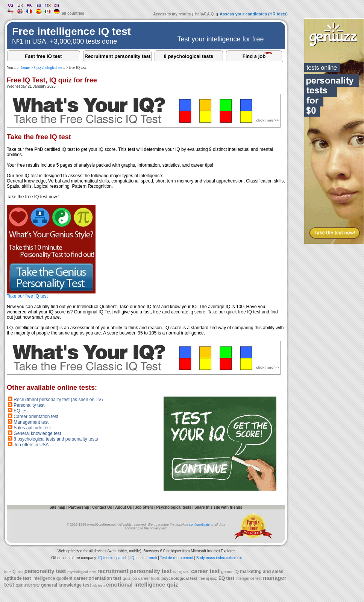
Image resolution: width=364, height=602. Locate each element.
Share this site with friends (218, 507)
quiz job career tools (141, 578)
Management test (31, 422)
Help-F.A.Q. (205, 14)
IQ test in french (144, 558)
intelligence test (248, 578)
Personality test (29, 405)
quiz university (28, 585)
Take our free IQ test (51, 294)
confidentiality (199, 524)
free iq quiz (208, 578)
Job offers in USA (31, 445)
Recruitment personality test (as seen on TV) (58, 400)
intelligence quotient (52, 578)
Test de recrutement (176, 558)
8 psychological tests (49, 68)
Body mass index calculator (219, 558)
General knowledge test (37, 433)
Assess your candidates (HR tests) (254, 14)
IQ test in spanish (113, 558)
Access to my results (172, 14)
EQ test (21, 411)
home (26, 68)
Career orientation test (36, 417)
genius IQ (231, 572)
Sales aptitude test (32, 428)
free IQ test (13, 572)
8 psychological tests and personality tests (56, 439)
